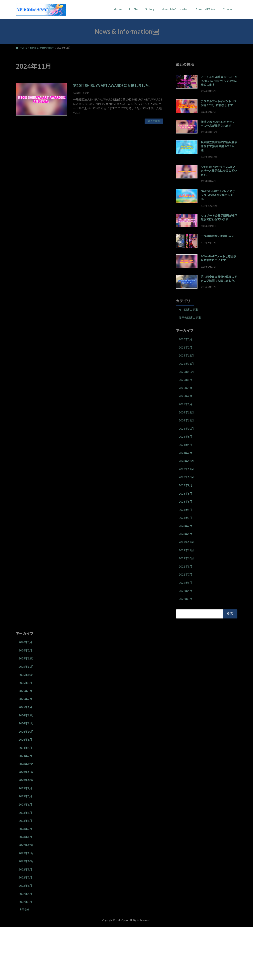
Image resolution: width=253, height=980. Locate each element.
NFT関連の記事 (188, 309)
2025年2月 (186, 396)
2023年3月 (186, 518)
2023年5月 (186, 509)
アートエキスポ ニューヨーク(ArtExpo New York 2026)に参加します (219, 81)
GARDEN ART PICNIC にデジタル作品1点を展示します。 (218, 195)
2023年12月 (186, 461)
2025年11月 (186, 364)
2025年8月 (186, 380)
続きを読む (154, 121)
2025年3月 (186, 388)
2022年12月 (186, 542)
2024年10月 (186, 428)
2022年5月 (186, 583)
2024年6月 (186, 437)
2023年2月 (186, 526)
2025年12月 (186, 355)
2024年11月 (186, 420)
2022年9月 (186, 566)
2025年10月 (186, 372)
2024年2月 (186, 453)
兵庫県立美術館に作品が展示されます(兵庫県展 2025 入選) (219, 146)
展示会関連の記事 (190, 318)
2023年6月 (186, 501)
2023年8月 (186, 493)
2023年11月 (186, 469)
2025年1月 (186, 404)
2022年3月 (186, 599)
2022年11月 (186, 550)
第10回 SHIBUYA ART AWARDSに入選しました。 (113, 86)
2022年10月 (186, 558)
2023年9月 (186, 485)
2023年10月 (186, 477)
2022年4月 (186, 591)
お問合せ (24, 910)
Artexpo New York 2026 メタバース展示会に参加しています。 (219, 170)
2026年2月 (186, 347)
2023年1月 (186, 534)
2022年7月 (186, 574)
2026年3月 (186, 339)
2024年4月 (186, 445)
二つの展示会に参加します (217, 236)
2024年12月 (186, 412)
